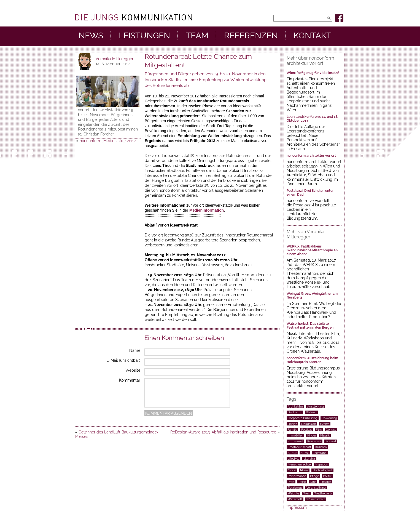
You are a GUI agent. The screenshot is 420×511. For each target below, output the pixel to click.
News (91, 36)
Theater (326, 482)
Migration (321, 464)
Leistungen (144, 36)
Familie (292, 430)
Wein (307, 493)
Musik (304, 470)
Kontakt (312, 36)
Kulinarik (321, 447)
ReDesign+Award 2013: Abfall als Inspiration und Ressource (223, 432)
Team (197, 36)
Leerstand (320, 453)
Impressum (297, 507)
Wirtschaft (295, 499)
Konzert (331, 441)
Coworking (329, 418)
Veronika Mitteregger (115, 59)
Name (135, 350)
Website (133, 370)
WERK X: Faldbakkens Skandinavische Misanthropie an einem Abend (312, 250)
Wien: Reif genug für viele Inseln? (313, 73)
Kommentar (130, 380)
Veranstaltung (316, 488)
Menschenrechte (299, 464)
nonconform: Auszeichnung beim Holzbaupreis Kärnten (312, 360)
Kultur (292, 453)
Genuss (331, 430)
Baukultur (295, 412)
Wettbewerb (323, 493)
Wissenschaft (316, 499)
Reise (302, 482)
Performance (297, 476)
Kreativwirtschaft (299, 447)
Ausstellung (316, 406)
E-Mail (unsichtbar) (123, 360)
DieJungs (134, 17)
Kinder (312, 435)
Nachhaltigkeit (322, 470)
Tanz (313, 482)
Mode (292, 470)
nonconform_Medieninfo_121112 (108, 141)
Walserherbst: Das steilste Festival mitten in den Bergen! (311, 326)
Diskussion (309, 424)
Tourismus (295, 488)
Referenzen (251, 36)
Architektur (295, 406)
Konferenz (314, 441)
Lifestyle (294, 459)
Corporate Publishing (303, 418)
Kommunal (295, 441)
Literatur (309, 459)
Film (319, 430)
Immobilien (295, 435)
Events (325, 424)
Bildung (311, 412)
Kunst (305, 453)
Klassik (325, 435)
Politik (327, 476)
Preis (291, 482)
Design (292, 424)
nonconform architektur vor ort (311, 156)
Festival (306, 430)
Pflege (314, 476)
